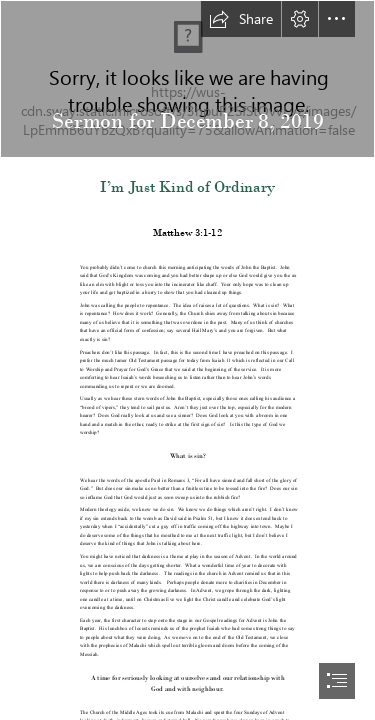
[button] (241, 19)
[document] (187, 360)
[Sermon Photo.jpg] (187, 79)
